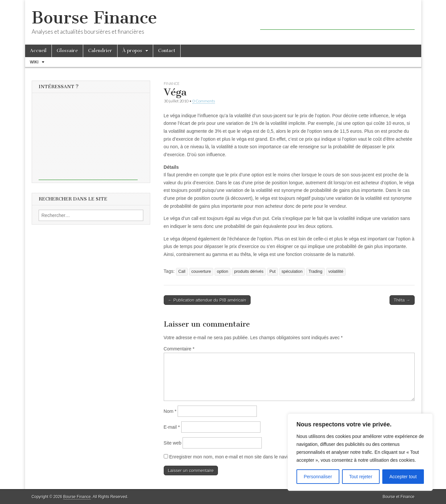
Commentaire (179, 349)
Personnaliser (318, 477)
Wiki (34, 62)
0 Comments (204, 101)
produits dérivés (249, 271)
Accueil (38, 51)
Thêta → (402, 300)
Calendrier (100, 51)
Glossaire (67, 51)
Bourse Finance (94, 18)
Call (182, 271)
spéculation (292, 271)
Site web (173, 443)
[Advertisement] (337, 20)
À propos (132, 51)
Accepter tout (403, 477)
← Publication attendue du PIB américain (207, 300)
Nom (170, 411)
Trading (315, 271)
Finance (172, 83)
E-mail (172, 427)
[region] (360, 452)
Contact (167, 51)
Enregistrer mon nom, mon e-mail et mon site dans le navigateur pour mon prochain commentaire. (269, 457)
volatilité (336, 271)
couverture (201, 271)
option (223, 271)
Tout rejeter (361, 477)
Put (273, 271)
